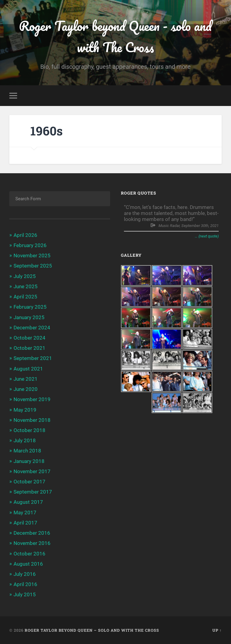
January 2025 (29, 317)
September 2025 (33, 266)
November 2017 (32, 471)
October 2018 (29, 430)
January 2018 (29, 461)
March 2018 (27, 451)
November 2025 (32, 255)
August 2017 (28, 502)
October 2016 (29, 554)
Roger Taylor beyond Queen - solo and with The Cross (115, 36)
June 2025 (26, 286)
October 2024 (29, 338)
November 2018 (32, 420)
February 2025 (30, 307)
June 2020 (26, 389)
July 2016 (25, 574)
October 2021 (29, 348)
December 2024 (32, 328)
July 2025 (25, 276)
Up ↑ (217, 630)
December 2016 (32, 533)
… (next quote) (207, 236)
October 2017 (29, 482)
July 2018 (25, 440)
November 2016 (32, 543)
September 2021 (33, 358)
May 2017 (25, 512)
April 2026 (25, 235)
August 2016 (28, 564)
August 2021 (28, 369)
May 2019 (25, 410)
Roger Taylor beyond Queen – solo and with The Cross (92, 630)
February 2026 (30, 245)
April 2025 (25, 297)
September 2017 (33, 492)
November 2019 (32, 399)
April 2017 (25, 523)
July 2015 (25, 594)
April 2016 (25, 584)
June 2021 (26, 379)
